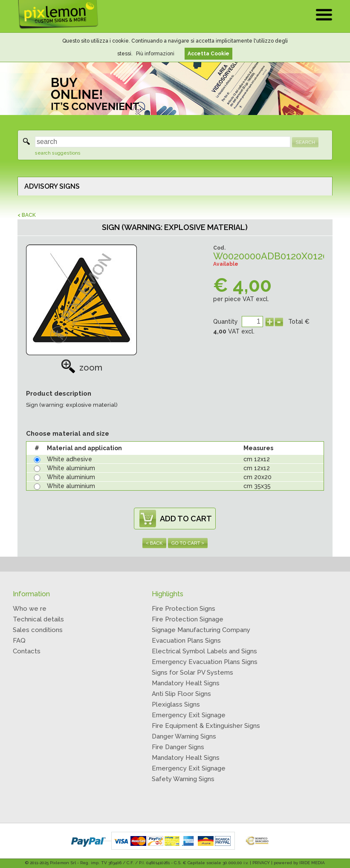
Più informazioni (155, 54)
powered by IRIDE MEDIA (299, 863)
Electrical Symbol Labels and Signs (204, 651)
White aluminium (71, 468)
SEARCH (305, 142)
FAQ (19, 641)
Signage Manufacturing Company (201, 630)
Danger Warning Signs (184, 736)
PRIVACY (261, 863)
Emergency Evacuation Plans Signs (205, 662)
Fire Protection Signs (184, 609)
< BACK (27, 215)
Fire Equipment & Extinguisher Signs (206, 726)
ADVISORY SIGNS (52, 186)
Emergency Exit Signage (189, 715)
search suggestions (58, 153)
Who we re (30, 609)
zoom (82, 368)
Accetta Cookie (208, 54)
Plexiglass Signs (176, 704)
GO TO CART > (188, 543)
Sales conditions (38, 630)
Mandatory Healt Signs (186, 683)
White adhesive (69, 459)
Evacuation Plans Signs (186, 641)
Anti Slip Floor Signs (181, 694)
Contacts (27, 651)
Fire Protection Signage (188, 619)
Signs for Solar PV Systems (192, 673)
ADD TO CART (186, 519)
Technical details (38, 619)
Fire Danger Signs (178, 747)
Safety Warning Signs (183, 779)
